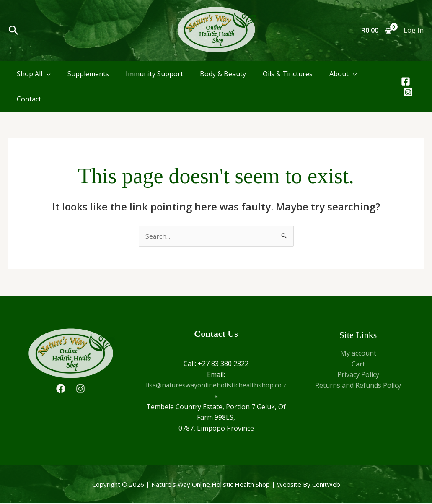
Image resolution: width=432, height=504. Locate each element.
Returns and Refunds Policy (358, 386)
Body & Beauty (223, 74)
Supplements (88, 74)
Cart (358, 364)
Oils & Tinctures (288, 74)
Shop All (34, 74)
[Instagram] (408, 92)
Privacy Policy (358, 375)
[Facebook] (406, 81)
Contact (29, 99)
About (343, 74)
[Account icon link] (414, 31)
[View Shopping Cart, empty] (376, 31)
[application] (47, 74)
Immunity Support (154, 74)
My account (358, 353)
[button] (14, 31)
